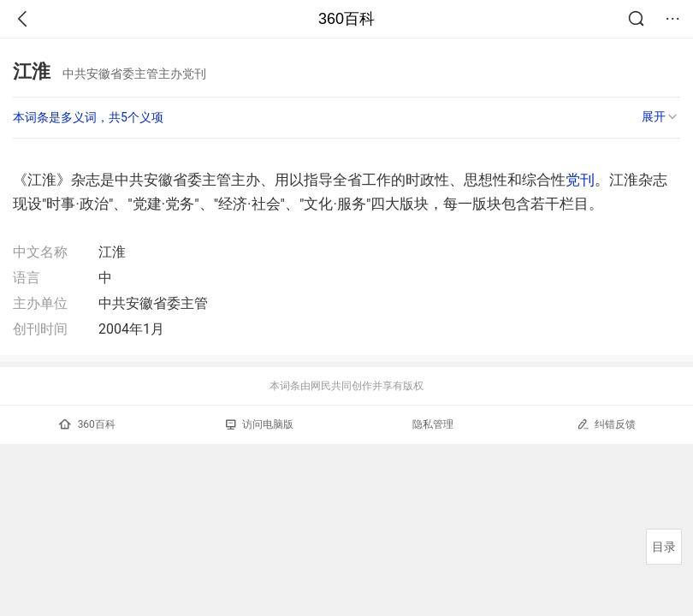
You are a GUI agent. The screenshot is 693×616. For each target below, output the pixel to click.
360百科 (346, 19)
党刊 (580, 180)
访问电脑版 (260, 424)
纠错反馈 (606, 424)
